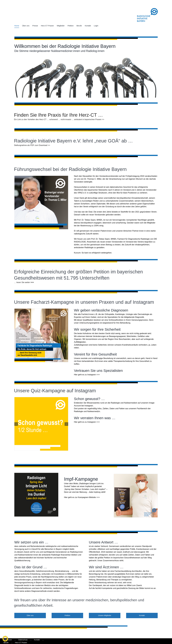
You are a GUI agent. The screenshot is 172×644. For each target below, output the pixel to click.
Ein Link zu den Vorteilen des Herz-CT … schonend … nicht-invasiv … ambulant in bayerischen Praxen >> (57, 119)
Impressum (8, 640)
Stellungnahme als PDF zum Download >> (30, 145)
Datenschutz (23, 640)
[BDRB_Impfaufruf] (36, 474)
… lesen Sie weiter (20, 282)
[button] (16, 424)
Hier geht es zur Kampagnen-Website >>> (82, 497)
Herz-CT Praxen (21, 643)
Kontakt (37, 640)
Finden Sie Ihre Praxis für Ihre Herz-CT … (56, 115)
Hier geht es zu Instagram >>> (87, 375)
